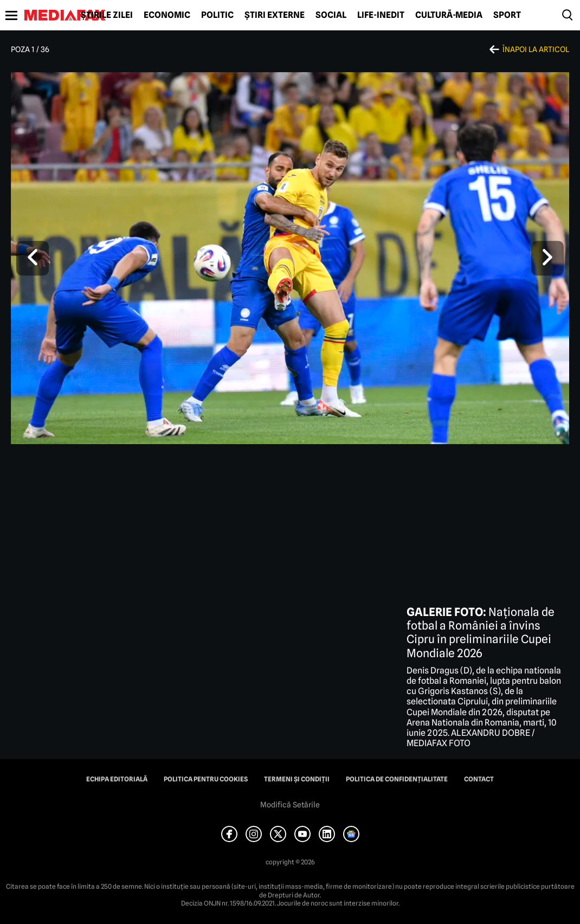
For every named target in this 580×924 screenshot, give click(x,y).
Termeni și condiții (297, 779)
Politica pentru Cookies (206, 779)
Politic (217, 15)
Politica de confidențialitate (397, 779)
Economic (167, 15)
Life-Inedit (381, 15)
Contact (479, 779)
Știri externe (275, 15)
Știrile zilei (107, 15)
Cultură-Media (449, 15)
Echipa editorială (117, 779)
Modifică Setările (290, 805)
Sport (507, 15)
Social (331, 15)
